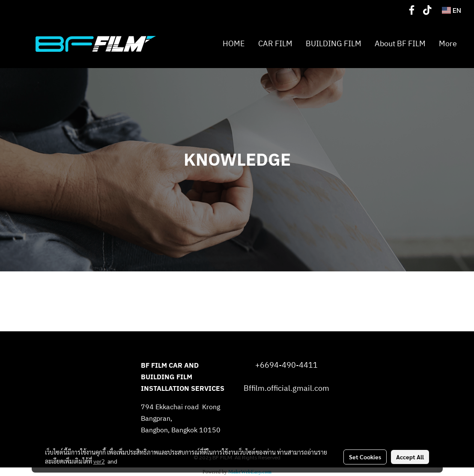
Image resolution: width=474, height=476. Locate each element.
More (448, 44)
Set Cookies (365, 457)
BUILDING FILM (334, 44)
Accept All (410, 457)
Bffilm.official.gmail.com (286, 389)
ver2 (99, 461)
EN (452, 10)
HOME (234, 44)
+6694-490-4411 (286, 366)
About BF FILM (400, 44)
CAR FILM (275, 44)
